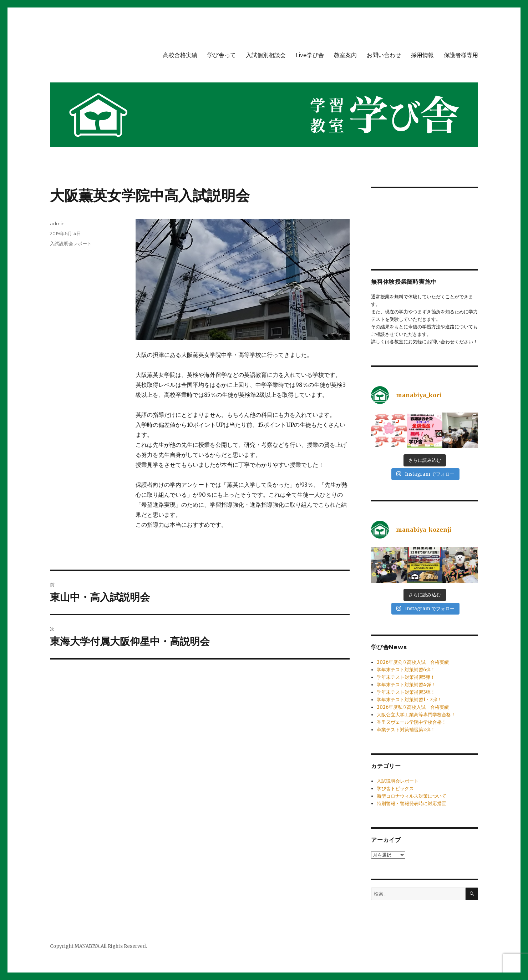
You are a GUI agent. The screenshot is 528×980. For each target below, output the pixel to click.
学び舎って (222, 55)
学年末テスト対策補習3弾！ (406, 692)
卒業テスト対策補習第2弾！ (406, 730)
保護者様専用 (461, 55)
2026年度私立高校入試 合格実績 (413, 707)
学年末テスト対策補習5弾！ (406, 677)
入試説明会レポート (71, 243)
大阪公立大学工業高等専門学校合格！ (416, 715)
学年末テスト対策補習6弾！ (406, 670)
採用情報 (422, 55)
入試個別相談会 (266, 55)
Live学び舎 (310, 55)
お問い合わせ (384, 55)
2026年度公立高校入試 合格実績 (413, 662)
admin (57, 223)
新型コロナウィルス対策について (412, 796)
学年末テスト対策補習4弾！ (406, 685)
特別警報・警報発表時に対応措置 (412, 804)
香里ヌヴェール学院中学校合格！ (412, 722)
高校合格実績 (180, 55)
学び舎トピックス (395, 789)
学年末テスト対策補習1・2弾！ (409, 700)
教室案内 (345, 55)
